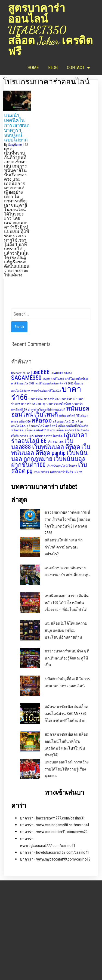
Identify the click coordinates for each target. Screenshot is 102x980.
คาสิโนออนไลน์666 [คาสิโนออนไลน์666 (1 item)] (76, 379)
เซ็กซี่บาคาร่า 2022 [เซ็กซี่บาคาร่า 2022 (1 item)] (23, 436)
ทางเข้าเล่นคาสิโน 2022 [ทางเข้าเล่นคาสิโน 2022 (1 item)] (46, 391)
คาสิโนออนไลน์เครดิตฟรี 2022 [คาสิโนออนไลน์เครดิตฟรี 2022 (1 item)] (54, 383)
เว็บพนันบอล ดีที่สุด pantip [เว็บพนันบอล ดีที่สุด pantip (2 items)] (51, 450)
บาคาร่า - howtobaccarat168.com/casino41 (55, 852)
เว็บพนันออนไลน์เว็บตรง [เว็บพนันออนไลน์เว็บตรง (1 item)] (62, 466)
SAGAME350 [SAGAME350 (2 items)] (26, 378)
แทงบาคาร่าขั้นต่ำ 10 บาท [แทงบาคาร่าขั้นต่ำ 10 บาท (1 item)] (66, 472)
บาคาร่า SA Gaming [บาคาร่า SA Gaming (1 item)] (33, 404)
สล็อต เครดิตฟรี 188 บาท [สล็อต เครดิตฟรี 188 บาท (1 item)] (40, 430)
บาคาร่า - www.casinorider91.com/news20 (54, 832)
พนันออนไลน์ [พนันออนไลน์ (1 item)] (67, 416)
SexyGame (15, 145)
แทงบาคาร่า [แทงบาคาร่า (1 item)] (41, 472)
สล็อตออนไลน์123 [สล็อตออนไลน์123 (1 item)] (64, 422)
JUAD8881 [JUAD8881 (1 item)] (57, 373)
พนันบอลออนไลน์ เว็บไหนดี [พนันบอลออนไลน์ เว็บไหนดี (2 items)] (50, 412)
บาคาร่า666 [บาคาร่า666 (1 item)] (51, 399)
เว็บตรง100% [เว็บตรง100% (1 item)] (56, 442)
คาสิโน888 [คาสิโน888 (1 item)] (57, 379)
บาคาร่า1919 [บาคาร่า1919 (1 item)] (67, 399)
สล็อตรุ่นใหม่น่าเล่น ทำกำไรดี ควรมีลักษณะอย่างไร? (64, 547)
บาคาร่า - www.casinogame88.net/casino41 (55, 825)
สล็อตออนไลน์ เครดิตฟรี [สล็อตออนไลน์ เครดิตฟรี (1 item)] (42, 426)
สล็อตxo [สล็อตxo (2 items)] (42, 420)
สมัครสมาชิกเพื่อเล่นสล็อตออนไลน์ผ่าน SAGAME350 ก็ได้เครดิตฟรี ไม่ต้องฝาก (66, 713)
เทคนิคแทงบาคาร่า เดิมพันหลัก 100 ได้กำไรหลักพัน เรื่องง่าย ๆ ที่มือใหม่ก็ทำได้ (67, 602)
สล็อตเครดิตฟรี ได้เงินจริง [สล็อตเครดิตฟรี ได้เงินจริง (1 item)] (72, 430)
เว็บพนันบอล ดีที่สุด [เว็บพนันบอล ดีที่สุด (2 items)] (56, 447)
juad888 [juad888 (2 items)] (41, 372)
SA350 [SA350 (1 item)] (68, 373)
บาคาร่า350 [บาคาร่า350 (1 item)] (36, 399)
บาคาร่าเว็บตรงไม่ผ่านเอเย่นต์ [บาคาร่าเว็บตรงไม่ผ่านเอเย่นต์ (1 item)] (47, 410)
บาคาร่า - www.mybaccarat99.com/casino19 (55, 859)
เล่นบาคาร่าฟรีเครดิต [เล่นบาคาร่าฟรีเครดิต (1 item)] (49, 436)
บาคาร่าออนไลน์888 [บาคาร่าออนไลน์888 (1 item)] (59, 404)
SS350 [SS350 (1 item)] (46, 379)
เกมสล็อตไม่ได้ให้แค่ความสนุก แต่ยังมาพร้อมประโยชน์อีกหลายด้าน (66, 630)
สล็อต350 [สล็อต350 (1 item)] (25, 422)
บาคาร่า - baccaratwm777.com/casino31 (52, 818)
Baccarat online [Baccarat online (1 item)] (21, 373)
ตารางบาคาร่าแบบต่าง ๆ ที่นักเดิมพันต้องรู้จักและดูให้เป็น (67, 658)
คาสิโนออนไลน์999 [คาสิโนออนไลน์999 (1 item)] (23, 383)
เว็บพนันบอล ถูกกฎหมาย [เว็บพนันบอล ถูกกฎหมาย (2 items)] (49, 456)
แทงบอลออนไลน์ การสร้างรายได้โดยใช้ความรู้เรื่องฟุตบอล (67, 769)
